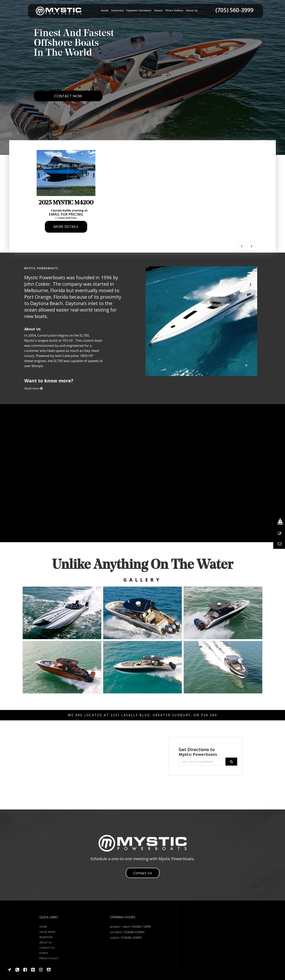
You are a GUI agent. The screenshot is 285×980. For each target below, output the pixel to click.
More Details (66, 226)
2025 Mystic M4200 (66, 203)
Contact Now (68, 107)
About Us (46, 942)
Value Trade (47, 931)
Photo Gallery (174, 10)
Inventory (117, 10)
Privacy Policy (49, 958)
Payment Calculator (139, 10)
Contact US (47, 947)
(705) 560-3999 (234, 10)
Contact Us (143, 873)
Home (105, 10)
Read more (33, 388)
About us (192, 10)
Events (159, 10)
